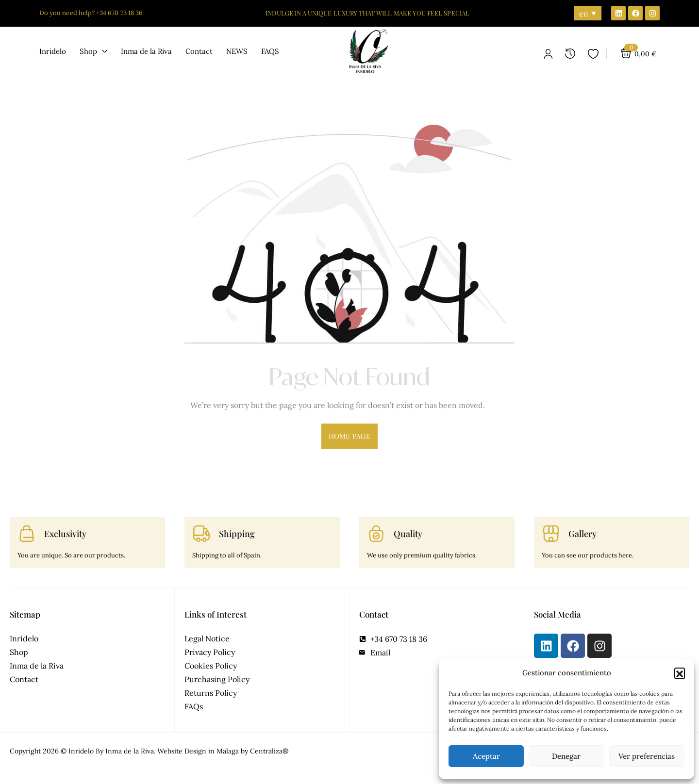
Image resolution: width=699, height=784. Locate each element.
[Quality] (376, 534)
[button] (680, 673)
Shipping (237, 534)
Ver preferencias (647, 756)
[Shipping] (201, 534)
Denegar (566, 756)
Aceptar (486, 756)
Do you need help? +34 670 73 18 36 (91, 13)
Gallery (582, 534)
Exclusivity (65, 534)
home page (349, 436)
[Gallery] (551, 534)
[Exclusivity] (27, 534)
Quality (408, 534)
